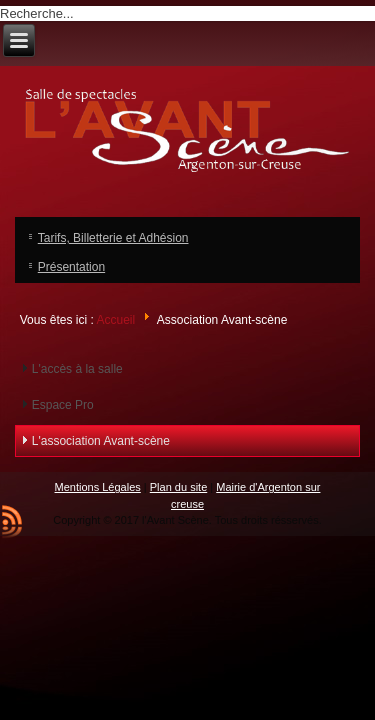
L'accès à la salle (77, 369)
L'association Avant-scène (101, 441)
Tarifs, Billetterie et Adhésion (113, 238)
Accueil (115, 320)
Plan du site (178, 487)
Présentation (71, 267)
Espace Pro (63, 405)
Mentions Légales (98, 487)
